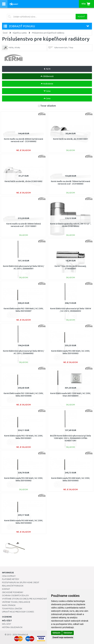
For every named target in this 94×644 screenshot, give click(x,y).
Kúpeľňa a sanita (20, 33)
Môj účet (7, 624)
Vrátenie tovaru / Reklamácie (16, 602)
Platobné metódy (11, 579)
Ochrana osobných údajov (15, 595)
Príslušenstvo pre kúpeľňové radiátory (48, 33)
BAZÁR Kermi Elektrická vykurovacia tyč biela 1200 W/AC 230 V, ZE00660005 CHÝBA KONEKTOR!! (70, 438)
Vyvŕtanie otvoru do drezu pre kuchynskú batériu (26, 599)
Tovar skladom (48, 106)
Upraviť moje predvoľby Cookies (18, 612)
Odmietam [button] (68, 633)
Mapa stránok (9, 605)
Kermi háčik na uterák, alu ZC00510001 (70, 139)
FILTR (47, 69)
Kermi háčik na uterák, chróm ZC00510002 (23, 181)
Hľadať (81, 17)
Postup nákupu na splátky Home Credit (21, 582)
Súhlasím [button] (56, 633)
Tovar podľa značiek (12, 609)
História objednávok (12, 627)
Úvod (5, 33)
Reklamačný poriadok (13, 586)
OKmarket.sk (23, 635)
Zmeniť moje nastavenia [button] (63, 637)
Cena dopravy (9, 576)
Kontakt (6, 589)
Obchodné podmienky (13, 592)
